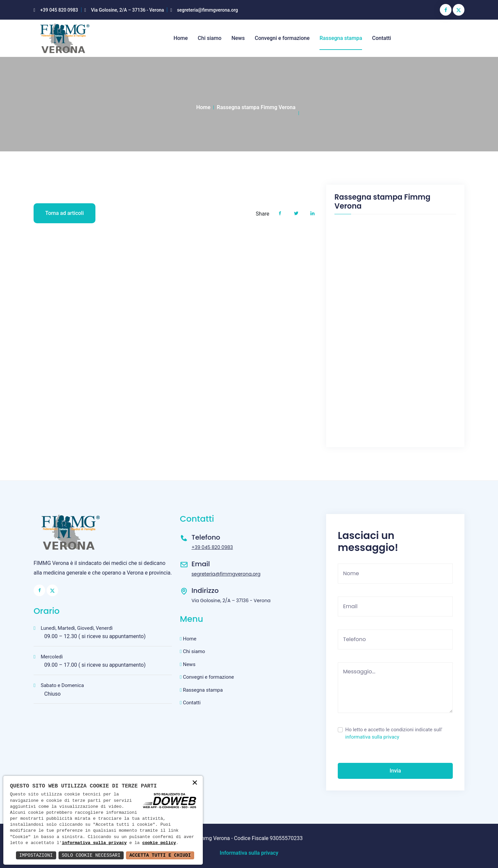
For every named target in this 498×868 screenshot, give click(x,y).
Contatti (381, 38)
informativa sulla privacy (372, 737)
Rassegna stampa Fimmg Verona (256, 107)
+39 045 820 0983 (59, 10)
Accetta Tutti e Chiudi (160, 855)
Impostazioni (36, 855)
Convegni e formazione (282, 38)
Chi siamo (210, 38)
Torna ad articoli (64, 213)
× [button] (195, 783)
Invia (395, 771)
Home (181, 38)
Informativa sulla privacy (249, 853)
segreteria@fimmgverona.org (207, 10)
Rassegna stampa (341, 38)
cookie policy (159, 843)
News (238, 38)
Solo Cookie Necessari (91, 855)
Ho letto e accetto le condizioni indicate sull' (394, 734)
